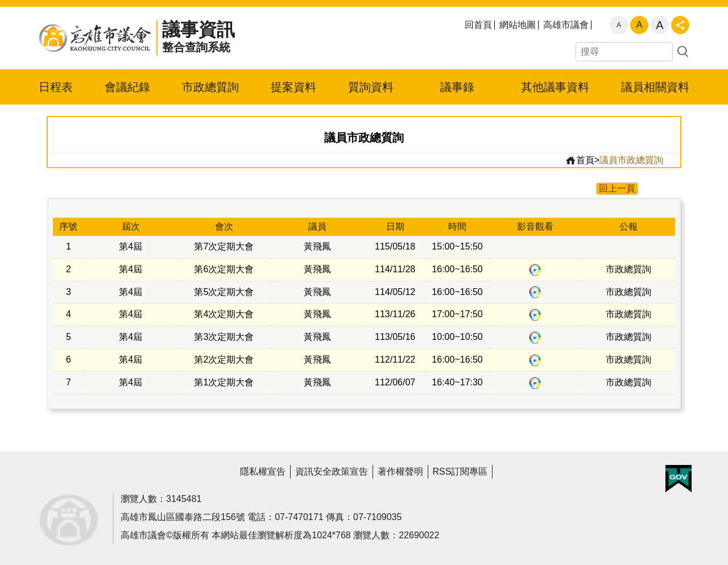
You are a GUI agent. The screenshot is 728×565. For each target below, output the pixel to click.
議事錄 (457, 87)
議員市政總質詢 (631, 160)
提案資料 (293, 87)
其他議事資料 (555, 87)
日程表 (56, 87)
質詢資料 (371, 87)
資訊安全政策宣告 (332, 471)
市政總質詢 (210, 87)
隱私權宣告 (263, 471)
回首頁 (478, 25)
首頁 (580, 160)
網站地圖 (518, 25)
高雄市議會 (566, 25)
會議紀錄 (127, 87)
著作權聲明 (400, 471)
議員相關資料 (655, 87)
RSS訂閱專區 (460, 471)
